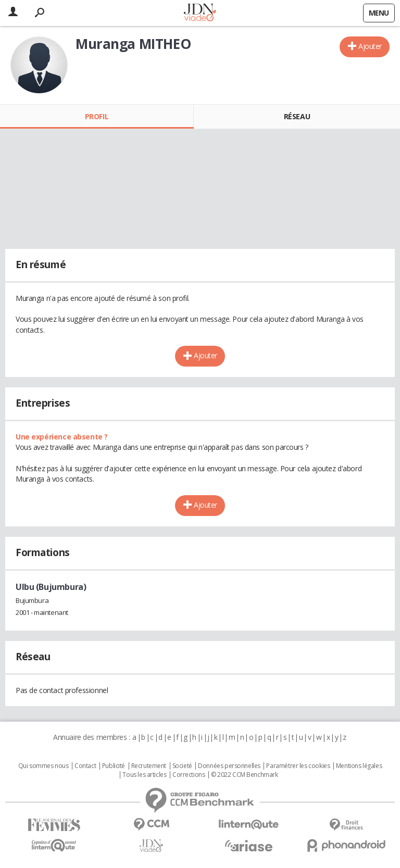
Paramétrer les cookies (298, 766)
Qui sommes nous (43, 766)
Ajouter (370, 46)
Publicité (114, 766)
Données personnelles (229, 766)
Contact (85, 766)
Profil (97, 116)
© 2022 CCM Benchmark (245, 775)
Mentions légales (359, 766)
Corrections (189, 775)
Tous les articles (144, 775)
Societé (182, 766)
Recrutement (149, 766)
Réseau (297, 116)
